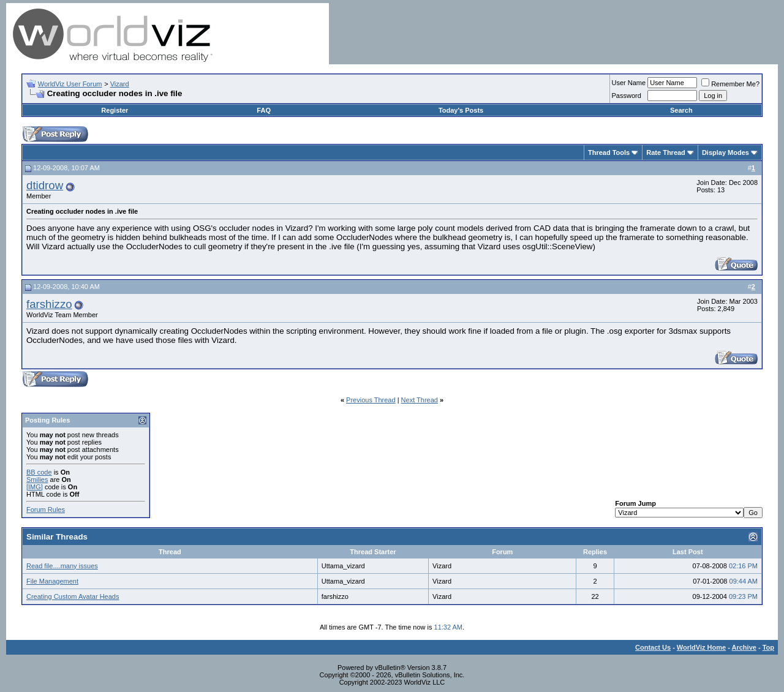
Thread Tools (609, 152)
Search (681, 110)
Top (768, 647)
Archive (744, 647)
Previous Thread (371, 400)
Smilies (37, 480)
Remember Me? (730, 84)
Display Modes (726, 152)
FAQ (264, 110)
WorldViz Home (701, 647)
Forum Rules (46, 510)
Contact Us (653, 647)
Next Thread (420, 400)
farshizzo (49, 304)
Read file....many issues (62, 566)
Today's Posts (461, 110)
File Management (52, 581)
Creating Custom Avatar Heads (73, 596)
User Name (629, 83)
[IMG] (35, 487)
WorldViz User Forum (70, 84)
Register (115, 110)
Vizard (120, 84)
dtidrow (45, 185)
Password (627, 96)
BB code (39, 472)
